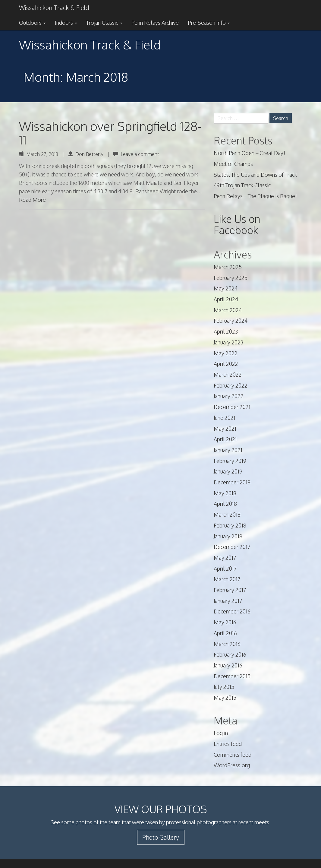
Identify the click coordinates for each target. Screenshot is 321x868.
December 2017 (232, 547)
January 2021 (228, 450)
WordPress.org (232, 765)
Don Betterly (89, 154)
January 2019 (228, 471)
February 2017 (230, 590)
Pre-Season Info (209, 23)
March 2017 (227, 579)
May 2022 (226, 353)
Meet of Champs (233, 164)
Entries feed (228, 744)
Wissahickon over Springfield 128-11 (110, 133)
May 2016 (225, 622)
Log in (221, 733)
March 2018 (227, 515)
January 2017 (228, 601)
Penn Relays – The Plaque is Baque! (255, 196)
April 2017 (225, 569)
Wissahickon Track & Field (54, 8)
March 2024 (228, 310)
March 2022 (228, 375)
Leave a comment (140, 154)
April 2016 (225, 633)
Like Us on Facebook (237, 224)
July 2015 (224, 687)
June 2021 (225, 418)
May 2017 (225, 558)
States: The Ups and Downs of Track (255, 175)
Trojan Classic (104, 23)
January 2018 (228, 536)
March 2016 (227, 644)
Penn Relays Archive (155, 23)
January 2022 (229, 396)
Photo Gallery (161, 837)
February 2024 (231, 321)
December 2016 (232, 611)
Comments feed (233, 755)
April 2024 (226, 299)
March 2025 (228, 267)
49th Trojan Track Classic (242, 185)
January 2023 (228, 342)
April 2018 (225, 504)
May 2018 (225, 493)
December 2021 (232, 407)
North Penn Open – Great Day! (249, 153)
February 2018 (230, 525)
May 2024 (226, 288)
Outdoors (32, 23)
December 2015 (232, 676)
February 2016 (230, 654)
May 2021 (225, 429)
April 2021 (225, 439)
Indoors (66, 23)
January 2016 (228, 665)
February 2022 (231, 385)
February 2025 (231, 278)
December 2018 (232, 482)
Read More (32, 200)
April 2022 (226, 364)
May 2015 (225, 698)
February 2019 (230, 461)
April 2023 (226, 331)
